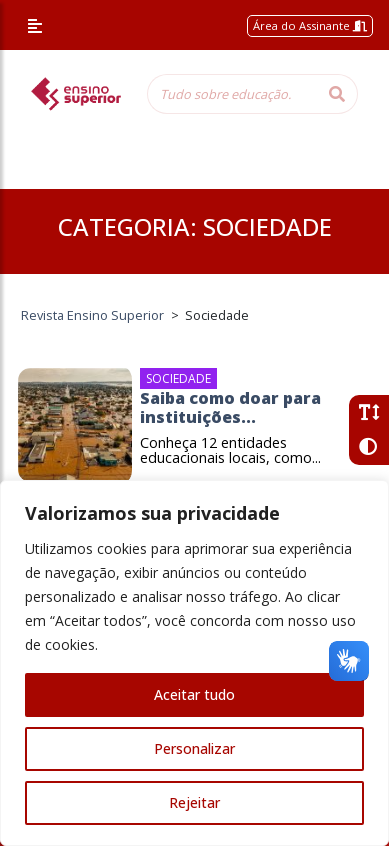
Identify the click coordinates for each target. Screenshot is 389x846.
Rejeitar (194, 802)
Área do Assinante (310, 25)
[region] (194, 663)
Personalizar (194, 748)
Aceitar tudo (194, 694)
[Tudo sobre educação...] (232, 94)
